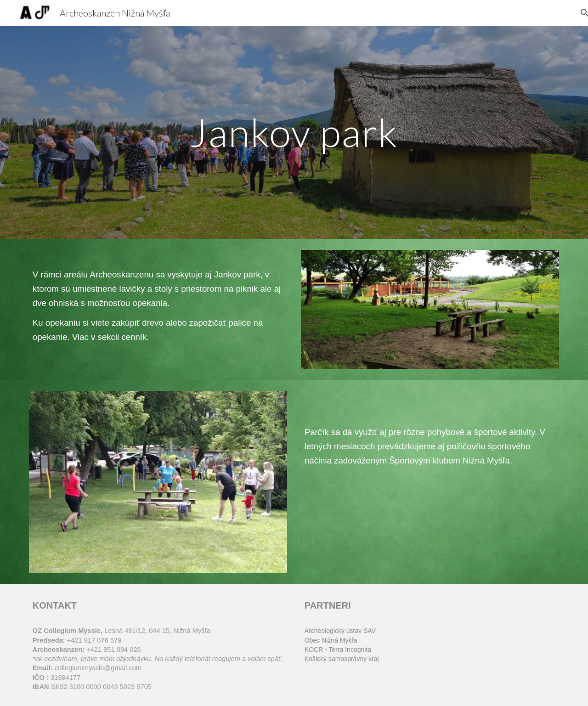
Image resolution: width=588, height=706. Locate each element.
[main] (294, 132)
